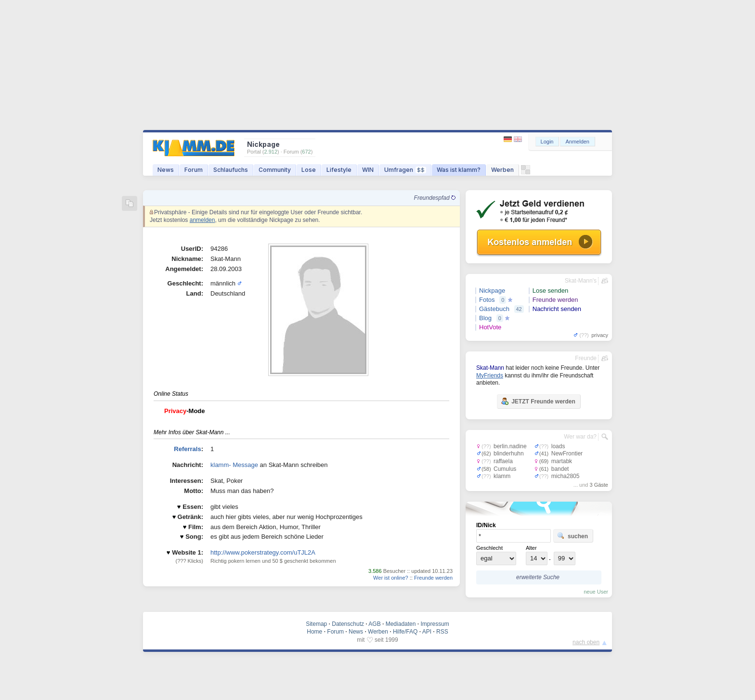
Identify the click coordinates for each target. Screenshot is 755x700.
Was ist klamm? (459, 170)
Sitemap (316, 624)
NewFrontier (567, 454)
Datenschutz (348, 624)
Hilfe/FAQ (405, 632)
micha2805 (566, 476)
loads (558, 446)
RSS (442, 632)
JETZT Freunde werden (538, 401)
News (166, 170)
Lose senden (550, 291)
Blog (485, 318)
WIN (368, 170)
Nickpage (492, 291)
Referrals (187, 449)
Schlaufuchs (231, 170)
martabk (562, 461)
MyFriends (490, 376)
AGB (374, 624)
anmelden (202, 220)
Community (275, 170)
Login (547, 142)
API (427, 632)
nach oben (586, 642)
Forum (194, 170)
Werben (502, 170)
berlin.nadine (510, 446)
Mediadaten (401, 624)
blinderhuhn (509, 454)
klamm (502, 476)
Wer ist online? (391, 578)
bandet (560, 469)
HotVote (490, 327)
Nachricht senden (557, 309)
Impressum (435, 624)
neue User (596, 592)
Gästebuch (494, 309)
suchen (573, 536)
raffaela (503, 461)
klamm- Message (234, 465)
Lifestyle (339, 170)
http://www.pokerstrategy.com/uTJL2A (263, 552)
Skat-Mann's (581, 281)
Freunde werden (433, 578)
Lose (309, 170)
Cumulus (505, 469)
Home (314, 632)
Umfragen (405, 170)
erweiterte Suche (538, 577)
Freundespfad (435, 198)
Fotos (487, 300)
